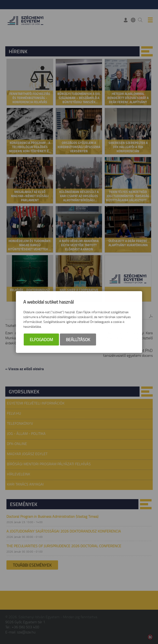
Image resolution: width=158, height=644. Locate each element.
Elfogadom (41, 340)
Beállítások (78, 340)
